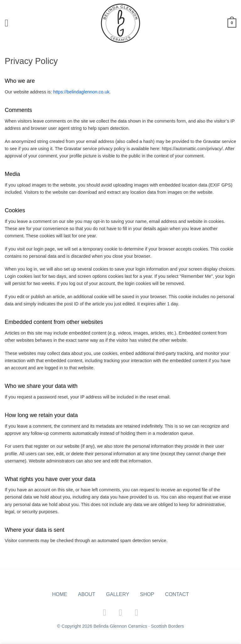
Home (60, 594)
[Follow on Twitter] (121, 612)
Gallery (118, 594)
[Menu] (10, 23)
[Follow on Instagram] (137, 612)
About (86, 594)
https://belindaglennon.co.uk (81, 92)
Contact (177, 594)
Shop (147, 594)
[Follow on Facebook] (105, 612)
